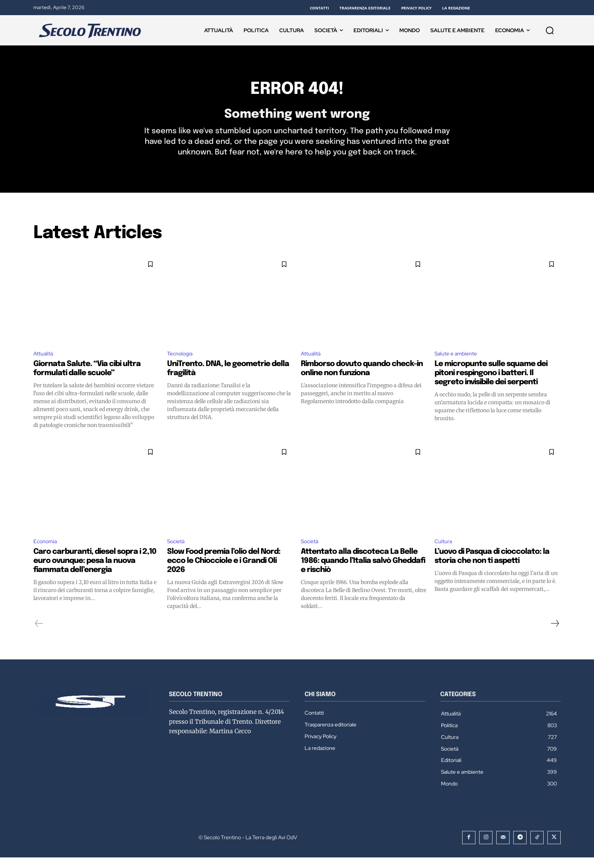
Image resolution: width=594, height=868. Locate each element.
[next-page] (555, 634)
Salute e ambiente (459, 362)
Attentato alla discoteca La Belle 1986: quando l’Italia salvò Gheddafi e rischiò (363, 571)
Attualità (45, 362)
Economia (47, 551)
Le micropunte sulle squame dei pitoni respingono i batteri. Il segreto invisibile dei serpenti (491, 383)
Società (177, 551)
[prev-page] (39, 634)
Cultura (445, 551)
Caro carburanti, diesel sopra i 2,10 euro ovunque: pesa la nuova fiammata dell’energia (95, 571)
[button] (550, 30)
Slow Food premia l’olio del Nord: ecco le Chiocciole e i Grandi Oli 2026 (224, 571)
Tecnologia (182, 362)
